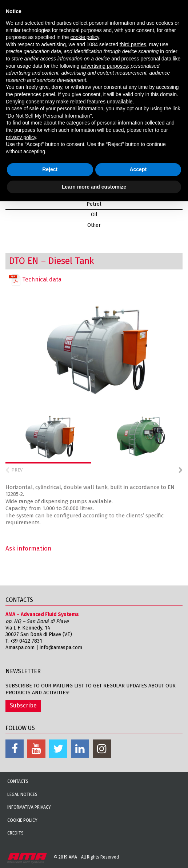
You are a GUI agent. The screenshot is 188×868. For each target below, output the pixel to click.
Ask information (29, 549)
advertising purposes (104, 66)
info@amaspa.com (61, 648)
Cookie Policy (22, 820)
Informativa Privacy (29, 807)
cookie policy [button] (85, 37)
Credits (15, 833)
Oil (94, 215)
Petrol (94, 204)
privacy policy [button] (21, 137)
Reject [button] (50, 169)
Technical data (35, 280)
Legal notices (22, 794)
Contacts (18, 781)
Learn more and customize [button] (94, 187)
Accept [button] (138, 169)
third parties (133, 44)
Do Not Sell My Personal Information (49, 116)
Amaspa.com (20, 648)
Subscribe (23, 705)
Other (94, 225)
